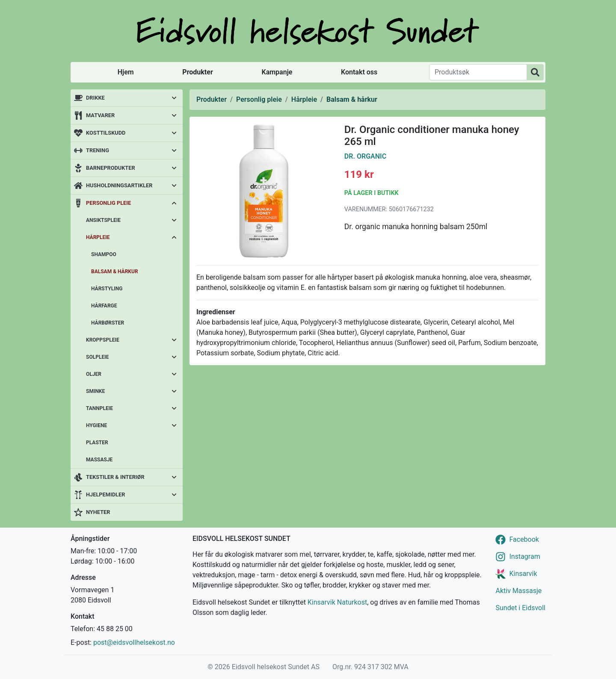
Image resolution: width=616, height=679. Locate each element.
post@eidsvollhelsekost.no (134, 642)
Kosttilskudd (106, 133)
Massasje (99, 460)
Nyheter (98, 512)
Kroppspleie (103, 340)
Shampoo (104, 254)
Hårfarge (104, 306)
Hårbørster (108, 323)
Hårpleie (98, 237)
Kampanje (277, 72)
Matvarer (100, 115)
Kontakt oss (359, 72)
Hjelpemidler (105, 494)
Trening (98, 150)
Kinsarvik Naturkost (337, 602)
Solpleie (97, 357)
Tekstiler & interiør (115, 477)
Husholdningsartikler (119, 185)
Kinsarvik (523, 574)
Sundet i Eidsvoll (520, 608)
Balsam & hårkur (115, 272)
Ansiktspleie (103, 220)
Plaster (97, 443)
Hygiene (96, 425)
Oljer (94, 374)
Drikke (95, 98)
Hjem (126, 72)
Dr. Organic (365, 156)
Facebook (524, 539)
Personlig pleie (108, 203)
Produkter (197, 72)
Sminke (95, 391)
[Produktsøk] (478, 72)
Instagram (524, 556)
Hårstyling (107, 289)
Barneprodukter (111, 168)
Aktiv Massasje (518, 591)
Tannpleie (99, 408)
